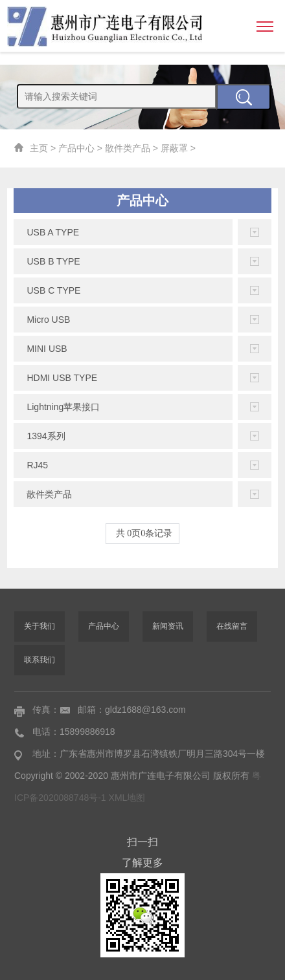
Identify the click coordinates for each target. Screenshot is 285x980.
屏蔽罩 (174, 148)
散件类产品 (128, 148)
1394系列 (46, 436)
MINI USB (47, 349)
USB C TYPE (53, 290)
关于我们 (40, 626)
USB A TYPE (53, 232)
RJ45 (37, 465)
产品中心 (76, 148)
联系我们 (40, 660)
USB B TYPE (53, 261)
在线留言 (232, 626)
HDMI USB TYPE (62, 378)
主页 (39, 148)
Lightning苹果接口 (63, 407)
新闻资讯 (168, 626)
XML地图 (127, 798)
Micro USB (48, 320)
